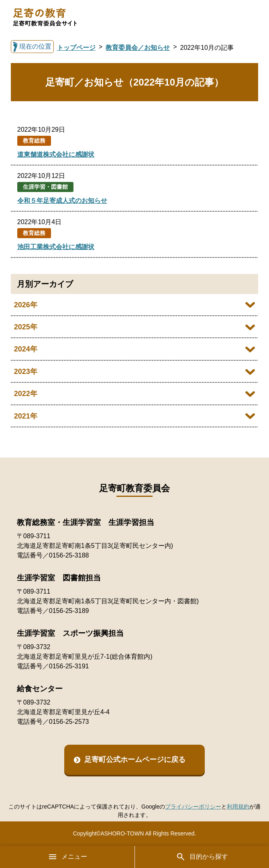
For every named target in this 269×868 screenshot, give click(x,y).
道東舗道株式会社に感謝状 (56, 154)
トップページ (76, 48)
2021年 (26, 416)
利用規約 (238, 807)
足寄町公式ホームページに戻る (135, 760)
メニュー (67, 857)
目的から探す (202, 857)
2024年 (26, 349)
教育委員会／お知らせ (138, 48)
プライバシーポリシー (193, 807)
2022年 (26, 394)
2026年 (26, 305)
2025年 (26, 327)
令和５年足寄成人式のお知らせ (62, 201)
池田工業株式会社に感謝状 (56, 247)
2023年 (26, 372)
